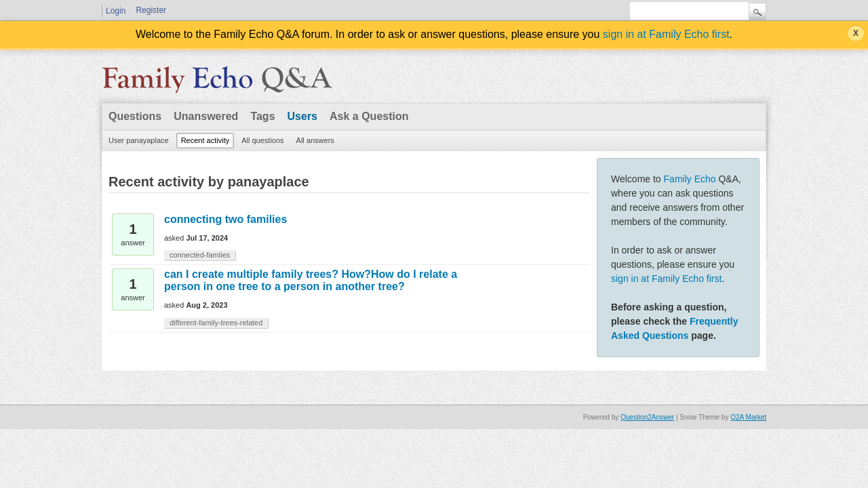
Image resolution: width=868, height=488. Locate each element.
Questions (135, 116)
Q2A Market (748, 417)
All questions (262, 140)
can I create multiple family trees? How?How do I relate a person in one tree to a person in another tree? (311, 280)
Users (302, 116)
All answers (315, 140)
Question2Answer (647, 417)
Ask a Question (369, 116)
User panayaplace (139, 140)
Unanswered (206, 116)
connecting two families (225, 219)
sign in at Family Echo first (666, 34)
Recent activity (205, 140)
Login (116, 11)
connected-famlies (200, 255)
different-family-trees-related (216, 323)
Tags (262, 116)
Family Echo (690, 179)
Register (151, 10)
